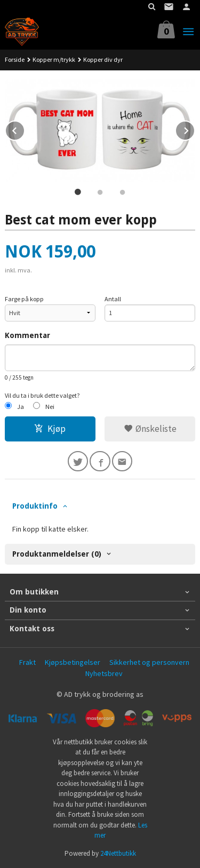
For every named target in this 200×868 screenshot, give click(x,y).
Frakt (27, 662)
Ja (21, 407)
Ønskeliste (150, 429)
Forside (15, 59)
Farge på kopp (24, 299)
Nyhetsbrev (104, 673)
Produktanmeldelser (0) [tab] (57, 554)
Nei (50, 407)
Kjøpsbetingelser (73, 662)
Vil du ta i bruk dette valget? (42, 395)
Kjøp (50, 429)
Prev (25, 129)
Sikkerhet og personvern (149, 662)
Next (195, 129)
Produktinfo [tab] (35, 506)
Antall (113, 299)
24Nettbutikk (118, 853)
